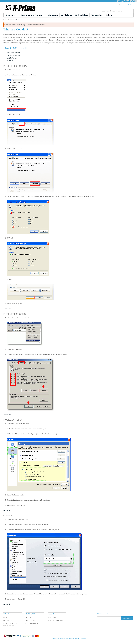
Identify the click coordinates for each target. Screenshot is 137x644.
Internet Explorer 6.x (13, 55)
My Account (52, 617)
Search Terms (31, 620)
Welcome (53, 15)
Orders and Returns (55, 620)
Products (11, 15)
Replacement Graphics (32, 15)
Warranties (97, 15)
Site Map (29, 617)
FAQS (5, 617)
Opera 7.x (10, 61)
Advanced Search (32, 623)
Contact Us (8, 620)
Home (5, 20)
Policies (110, 15)
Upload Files (82, 15)
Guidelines (67, 15)
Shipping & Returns (10, 623)
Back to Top (7, 309)
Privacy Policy (9, 626)
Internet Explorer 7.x (13, 53)
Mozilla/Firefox (12, 58)
